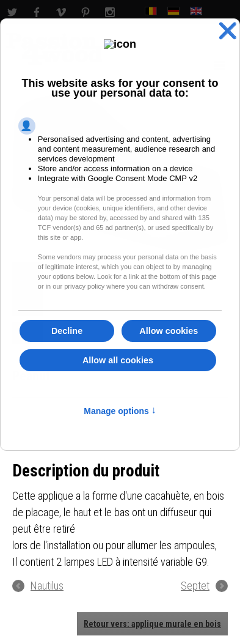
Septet (195, 586)
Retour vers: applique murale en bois (152, 624)
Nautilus (47, 586)
